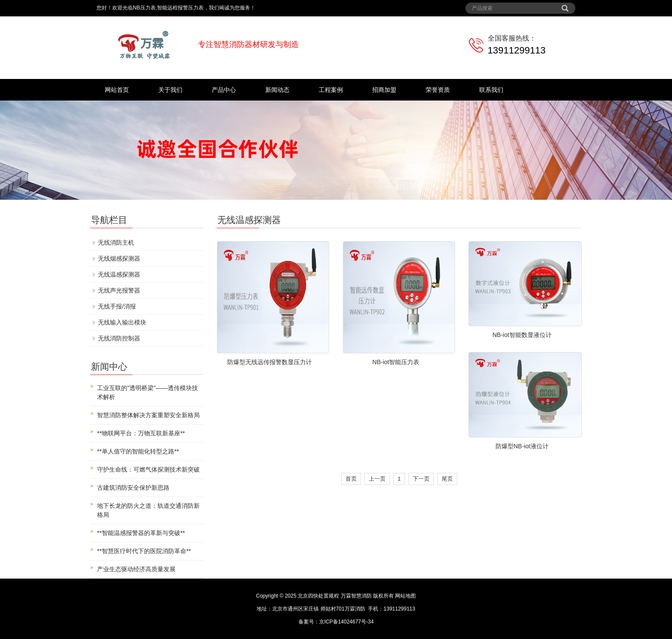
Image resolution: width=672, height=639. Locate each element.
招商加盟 (384, 90)
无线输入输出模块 (122, 322)
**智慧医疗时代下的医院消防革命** (144, 551)
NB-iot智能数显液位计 (522, 335)
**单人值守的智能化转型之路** (138, 451)
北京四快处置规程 (318, 596)
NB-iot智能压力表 (396, 362)
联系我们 (491, 90)
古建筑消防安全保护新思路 (133, 488)
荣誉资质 (438, 90)
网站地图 (405, 596)
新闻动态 (277, 90)
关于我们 (170, 90)
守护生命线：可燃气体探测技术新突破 (148, 469)
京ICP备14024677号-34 (347, 622)
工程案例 (331, 90)
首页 (351, 479)
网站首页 (117, 90)
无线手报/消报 (117, 306)
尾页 (447, 479)
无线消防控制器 (119, 338)
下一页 (421, 479)
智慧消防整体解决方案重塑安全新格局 (148, 415)
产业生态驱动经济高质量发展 (136, 569)
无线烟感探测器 (119, 258)
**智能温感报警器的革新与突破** (141, 533)
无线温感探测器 (119, 274)
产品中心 (224, 90)
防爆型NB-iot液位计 (522, 446)
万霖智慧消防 (356, 596)
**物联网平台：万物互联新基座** (141, 433)
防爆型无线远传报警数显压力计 (270, 362)
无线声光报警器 (119, 290)
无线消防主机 (116, 242)
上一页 (377, 479)
